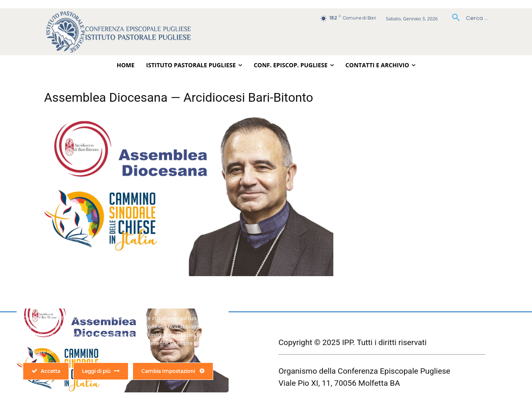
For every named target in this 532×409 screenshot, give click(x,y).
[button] (467, 18)
